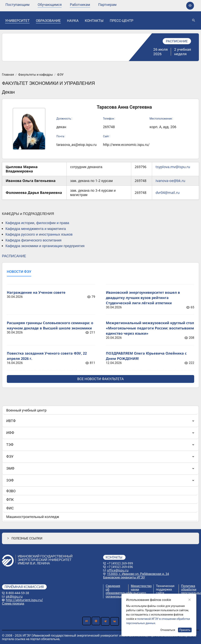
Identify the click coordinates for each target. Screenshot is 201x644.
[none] (17, 5)
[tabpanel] (100, 331)
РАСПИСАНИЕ (14, 256)
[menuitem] (17, 5)
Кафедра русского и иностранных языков (39, 234)
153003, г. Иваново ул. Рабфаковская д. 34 (138, 574)
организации (115, 596)
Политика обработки (189, 588)
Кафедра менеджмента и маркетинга (36, 229)
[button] (100, 538)
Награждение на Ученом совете (36, 292)
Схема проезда (13, 603)
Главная (8, 75)
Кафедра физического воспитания (33, 240)
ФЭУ (60, 75)
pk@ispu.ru (14, 596)
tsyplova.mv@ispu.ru (173, 167)
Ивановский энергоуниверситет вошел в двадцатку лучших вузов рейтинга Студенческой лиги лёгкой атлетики (143, 298)
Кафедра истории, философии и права (37, 223)
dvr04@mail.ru (168, 192)
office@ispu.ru (118, 570)
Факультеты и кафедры (35, 75)
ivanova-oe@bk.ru (170, 181)
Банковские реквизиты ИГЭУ (124, 577)
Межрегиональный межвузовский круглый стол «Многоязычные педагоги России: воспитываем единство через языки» (150, 328)
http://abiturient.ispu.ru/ (24, 600)
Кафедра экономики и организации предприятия (45, 246)
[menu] (61, 5)
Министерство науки (141, 588)
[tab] (19, 272)
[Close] (189, 600)
